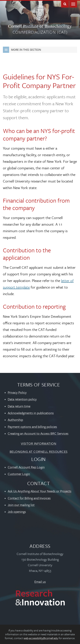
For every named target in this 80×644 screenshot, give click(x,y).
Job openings (17, 512)
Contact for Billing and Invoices (29, 498)
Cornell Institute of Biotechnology (40, 26)
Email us (40, 582)
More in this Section (22, 50)
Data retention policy (22, 399)
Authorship (15, 420)
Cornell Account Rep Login (26, 467)
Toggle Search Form (65, 4)
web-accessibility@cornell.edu (41, 638)
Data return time (19, 406)
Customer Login (19, 474)
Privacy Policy (17, 392)
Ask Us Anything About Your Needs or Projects (40, 491)
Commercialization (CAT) (40, 32)
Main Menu (73, 4)
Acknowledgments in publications (31, 413)
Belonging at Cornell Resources (39, 452)
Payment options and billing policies (32, 427)
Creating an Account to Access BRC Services (38, 433)
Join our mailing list (21, 505)
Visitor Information (39, 443)
